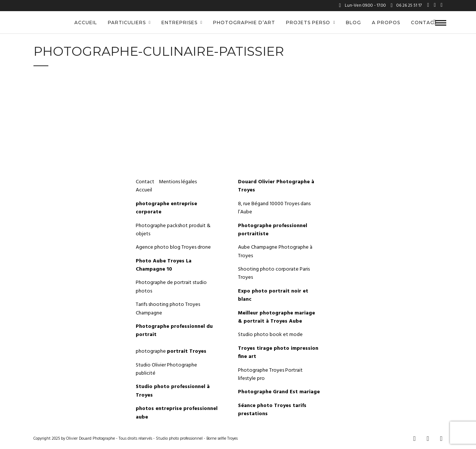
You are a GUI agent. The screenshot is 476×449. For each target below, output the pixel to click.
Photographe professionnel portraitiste (273, 230)
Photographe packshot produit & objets (173, 230)
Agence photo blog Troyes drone (173, 247)
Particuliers (127, 22)
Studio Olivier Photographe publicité (166, 369)
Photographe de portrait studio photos (171, 287)
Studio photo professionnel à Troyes (173, 391)
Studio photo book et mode (270, 335)
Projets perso (308, 22)
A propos (386, 22)
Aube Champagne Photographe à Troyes (275, 251)
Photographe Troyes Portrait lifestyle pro (270, 374)
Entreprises (179, 22)
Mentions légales (178, 182)
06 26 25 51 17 (406, 6)
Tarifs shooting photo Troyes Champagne (168, 309)
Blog (353, 22)
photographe (171, 351)
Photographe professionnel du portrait (174, 331)
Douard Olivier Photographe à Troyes (276, 186)
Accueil (86, 22)
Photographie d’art (244, 22)
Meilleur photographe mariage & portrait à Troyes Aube (276, 317)
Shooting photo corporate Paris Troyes (274, 273)
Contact (424, 22)
